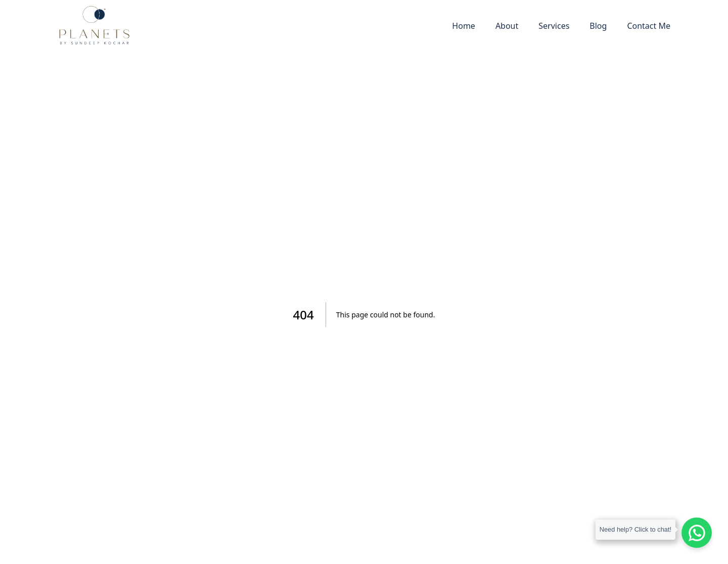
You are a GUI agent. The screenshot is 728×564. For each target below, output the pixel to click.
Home (464, 26)
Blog (598, 26)
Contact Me (649, 26)
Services (554, 26)
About (507, 26)
